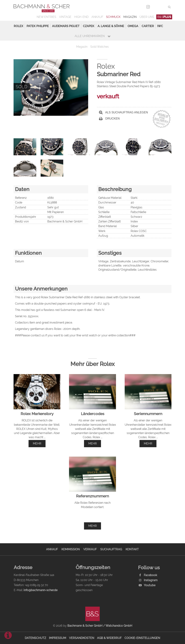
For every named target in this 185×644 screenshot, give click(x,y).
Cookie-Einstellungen (142, 638)
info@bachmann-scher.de (40, 590)
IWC (160, 26)
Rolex (18, 26)
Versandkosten (82, 638)
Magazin (130, 17)
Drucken (109, 119)
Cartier (148, 26)
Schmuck (113, 17)
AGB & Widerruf (109, 638)
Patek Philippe (38, 26)
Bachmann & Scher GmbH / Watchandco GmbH (100, 626)
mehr (37, 444)
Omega (133, 26)
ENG (163, 7)
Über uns (147, 17)
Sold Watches (100, 47)
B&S (164, 17)
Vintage (65, 17)
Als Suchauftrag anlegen (123, 112)
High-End (81, 17)
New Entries (46, 17)
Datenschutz (35, 638)
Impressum (58, 638)
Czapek (89, 26)
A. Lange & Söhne (111, 26)
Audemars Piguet (66, 26)
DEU (155, 7)
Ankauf (97, 17)
